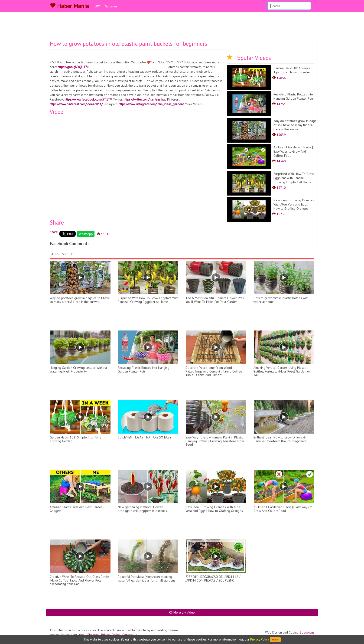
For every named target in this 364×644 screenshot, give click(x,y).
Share (54, 232)
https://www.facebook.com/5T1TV (88, 99)
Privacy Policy (260, 639)
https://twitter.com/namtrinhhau (145, 99)
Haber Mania (69, 6)
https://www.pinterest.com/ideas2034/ (76, 104)
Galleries (111, 6)
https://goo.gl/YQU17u (73, 67)
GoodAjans (307, 632)
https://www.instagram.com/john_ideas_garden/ (151, 104)
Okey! (275, 640)
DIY (97, 6)
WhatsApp (86, 234)
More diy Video (182, 612)
